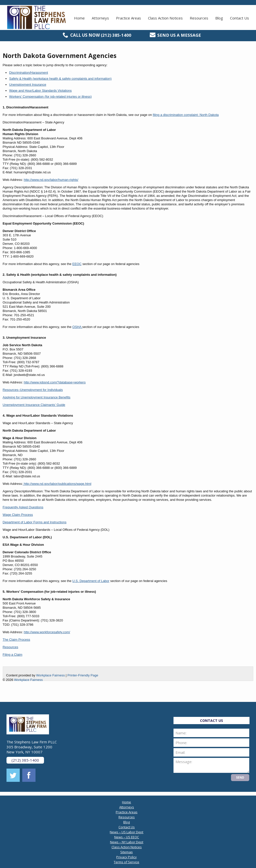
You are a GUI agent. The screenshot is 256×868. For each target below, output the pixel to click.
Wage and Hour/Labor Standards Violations (40, 91)
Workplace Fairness (51, 675)
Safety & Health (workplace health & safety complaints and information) (60, 79)
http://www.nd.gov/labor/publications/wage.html (57, 484)
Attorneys (100, 18)
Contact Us (239, 18)
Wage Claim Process (18, 515)
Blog (219, 18)
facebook (29, 775)
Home (79, 18)
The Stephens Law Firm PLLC (36, 17)
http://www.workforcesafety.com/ (47, 632)
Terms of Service (126, 862)
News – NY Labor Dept (127, 842)
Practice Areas (128, 18)
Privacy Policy (126, 857)
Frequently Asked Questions (23, 507)
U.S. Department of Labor (91, 581)
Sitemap (126, 852)
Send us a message (179, 35)
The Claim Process (16, 640)
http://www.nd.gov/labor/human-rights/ (51, 180)
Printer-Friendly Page (83, 675)
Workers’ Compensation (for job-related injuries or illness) (50, 97)
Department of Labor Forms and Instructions (35, 522)
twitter (13, 775)
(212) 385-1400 (116, 35)
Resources (199, 18)
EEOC (77, 264)
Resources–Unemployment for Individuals (33, 390)
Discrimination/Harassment (29, 73)
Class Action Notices (165, 18)
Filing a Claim (13, 655)
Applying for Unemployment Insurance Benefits (37, 397)
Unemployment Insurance (28, 85)
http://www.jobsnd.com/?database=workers (55, 382)
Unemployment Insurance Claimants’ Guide (34, 405)
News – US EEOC (127, 837)
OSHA (77, 327)
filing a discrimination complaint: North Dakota (186, 115)
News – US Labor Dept (126, 832)
